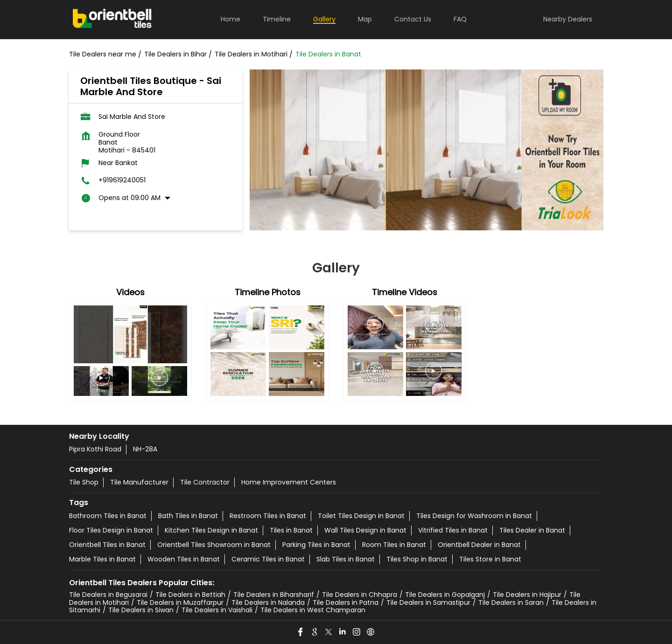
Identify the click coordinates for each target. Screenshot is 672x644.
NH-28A (145, 449)
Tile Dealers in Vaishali (217, 610)
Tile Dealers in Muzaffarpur (180, 602)
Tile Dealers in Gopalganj (445, 595)
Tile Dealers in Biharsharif (274, 595)
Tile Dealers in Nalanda (268, 602)
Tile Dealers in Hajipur (527, 595)
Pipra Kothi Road (95, 449)
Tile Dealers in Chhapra (360, 595)
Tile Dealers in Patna (346, 602)
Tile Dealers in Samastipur (428, 602)
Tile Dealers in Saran (511, 602)
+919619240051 (122, 180)
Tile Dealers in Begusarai (108, 595)
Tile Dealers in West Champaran (313, 610)
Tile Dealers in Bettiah (190, 595)
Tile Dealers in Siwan (141, 610)
